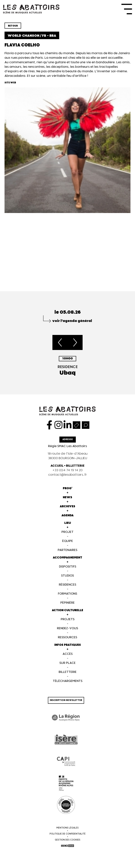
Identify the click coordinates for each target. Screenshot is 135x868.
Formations (67, 594)
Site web (10, 83)
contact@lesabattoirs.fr (68, 475)
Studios (67, 576)
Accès (68, 654)
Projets (68, 619)
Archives (67, 506)
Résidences (67, 585)
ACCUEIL (57, 466)
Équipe (68, 541)
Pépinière (67, 603)
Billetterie (68, 672)
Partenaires (67, 550)
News (67, 497)
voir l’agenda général (72, 321)
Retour (13, 26)
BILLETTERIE (75, 466)
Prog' (68, 488)
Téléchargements (68, 681)
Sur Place (67, 663)
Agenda (67, 515)
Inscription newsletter (66, 700)
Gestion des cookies (68, 840)
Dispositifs (68, 567)
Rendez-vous (67, 628)
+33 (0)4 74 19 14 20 (67, 470)
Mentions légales (67, 828)
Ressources (67, 637)
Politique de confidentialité (68, 834)
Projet (67, 532)
